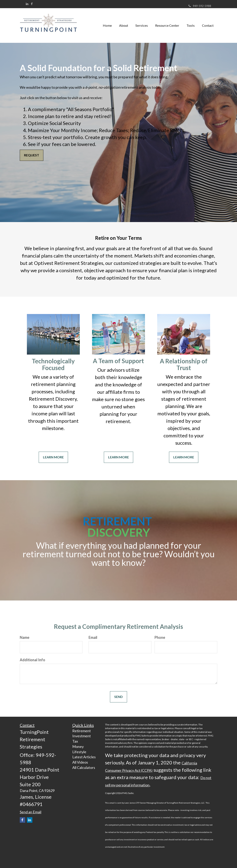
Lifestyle (79, 752)
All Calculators (84, 767)
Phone (160, 637)
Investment (82, 736)
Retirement (82, 731)
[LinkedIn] (27, 4)
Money (78, 746)
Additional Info (32, 660)
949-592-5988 (200, 6)
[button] (124, 25)
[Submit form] (118, 697)
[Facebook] (32, 4)
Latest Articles (84, 757)
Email (93, 637)
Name (25, 637)
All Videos (80, 762)
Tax (75, 741)
